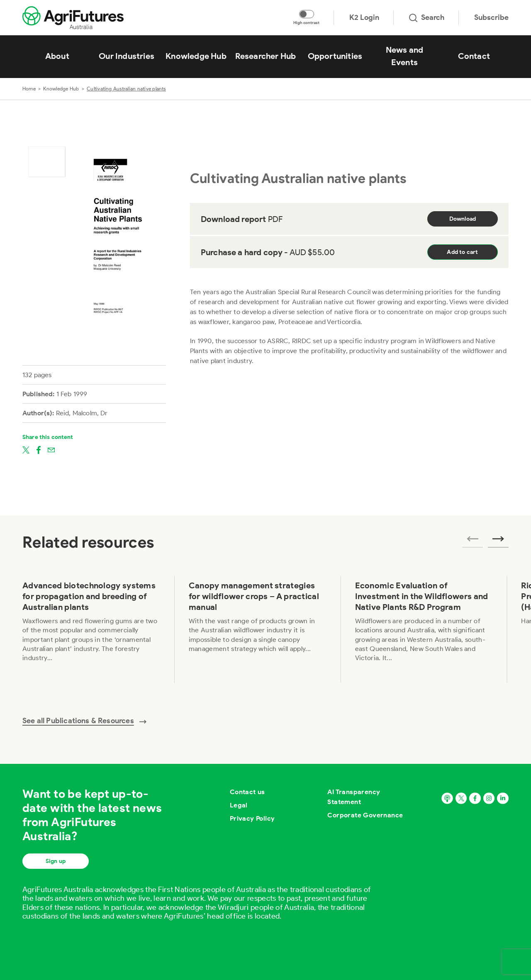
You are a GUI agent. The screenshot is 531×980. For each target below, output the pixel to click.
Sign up (56, 861)
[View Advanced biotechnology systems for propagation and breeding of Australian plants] (91, 629)
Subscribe (491, 17)
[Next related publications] (498, 541)
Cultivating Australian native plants (126, 89)
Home (29, 89)
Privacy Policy (252, 818)
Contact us (247, 792)
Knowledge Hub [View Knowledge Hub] (196, 56)
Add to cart (462, 252)
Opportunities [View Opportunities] (335, 56)
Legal (239, 805)
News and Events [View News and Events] (405, 56)
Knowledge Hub (61, 89)
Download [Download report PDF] (463, 219)
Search (427, 17)
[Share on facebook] (39, 449)
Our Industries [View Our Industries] (127, 56)
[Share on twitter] (26, 449)
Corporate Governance (365, 815)
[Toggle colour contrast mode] (307, 14)
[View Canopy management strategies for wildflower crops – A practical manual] (258, 629)
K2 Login (364, 17)
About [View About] (57, 56)
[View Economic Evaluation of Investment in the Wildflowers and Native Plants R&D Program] (424, 629)
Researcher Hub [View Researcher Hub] (266, 56)
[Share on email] (51, 449)
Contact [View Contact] (474, 56)
